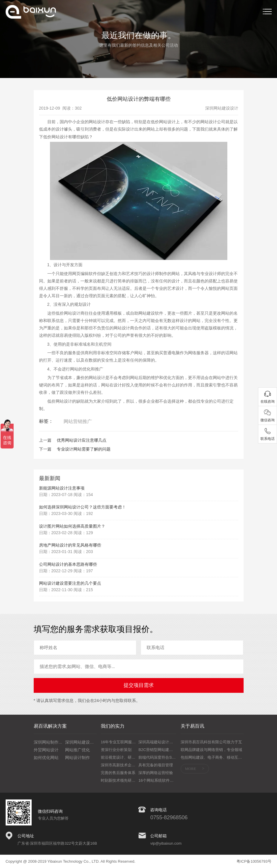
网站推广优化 (77, 750)
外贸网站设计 (46, 750)
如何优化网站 (46, 758)
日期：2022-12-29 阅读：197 (66, 571)
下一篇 (45, 449)
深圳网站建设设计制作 (86, 742)
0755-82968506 (169, 817)
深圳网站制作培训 (50, 742)
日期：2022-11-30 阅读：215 (66, 590)
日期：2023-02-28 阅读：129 (66, 533)
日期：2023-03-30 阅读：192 (66, 513)
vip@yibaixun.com (166, 843)
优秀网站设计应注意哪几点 (82, 440)
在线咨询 (268, 402)
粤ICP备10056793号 (254, 861)
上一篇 (45, 440)
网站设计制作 (77, 758)
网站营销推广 (78, 421)
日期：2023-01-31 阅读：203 (66, 552)
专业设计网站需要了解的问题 (84, 449)
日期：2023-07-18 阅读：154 (66, 495)
